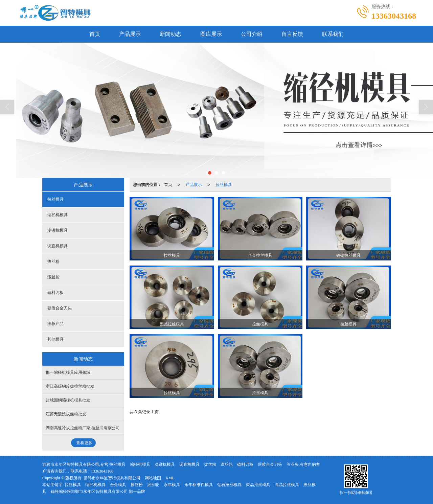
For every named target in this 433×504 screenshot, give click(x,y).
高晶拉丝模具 (287, 485)
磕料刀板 (55, 293)
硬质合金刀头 (60, 308)
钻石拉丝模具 (229, 485)
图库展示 (211, 34)
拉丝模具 (224, 185)
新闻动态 (170, 34)
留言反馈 (292, 34)
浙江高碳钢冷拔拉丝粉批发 (70, 386)
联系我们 (333, 34)
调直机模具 (58, 246)
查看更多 (84, 443)
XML (170, 478)
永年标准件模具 (199, 485)
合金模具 (118, 485)
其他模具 (55, 339)
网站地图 (153, 478)
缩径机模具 (58, 215)
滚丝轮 (53, 277)
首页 (95, 34)
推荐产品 (55, 324)
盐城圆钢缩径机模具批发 (68, 400)
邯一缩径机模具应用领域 (68, 372)
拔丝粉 (53, 261)
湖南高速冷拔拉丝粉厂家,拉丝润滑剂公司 (83, 428)
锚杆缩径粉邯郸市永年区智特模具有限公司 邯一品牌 (98, 491)
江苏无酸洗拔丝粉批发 (66, 414)
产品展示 (130, 34)
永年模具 (172, 485)
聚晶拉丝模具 (258, 485)
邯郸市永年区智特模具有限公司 (112, 478)
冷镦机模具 (58, 230)
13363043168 (102, 471)
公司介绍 (252, 34)
